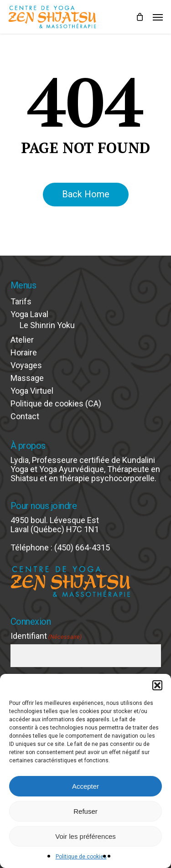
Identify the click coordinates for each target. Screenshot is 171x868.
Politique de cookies (81, 857)
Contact (25, 416)
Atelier (22, 340)
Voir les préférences (85, 836)
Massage (27, 378)
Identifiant (46, 637)
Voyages (26, 365)
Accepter (85, 786)
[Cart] (140, 17)
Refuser (85, 811)
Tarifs (21, 302)
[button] (157, 685)
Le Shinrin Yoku (47, 325)
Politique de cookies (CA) (56, 404)
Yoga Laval (29, 314)
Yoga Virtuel (32, 391)
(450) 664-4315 (82, 547)
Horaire (24, 353)
